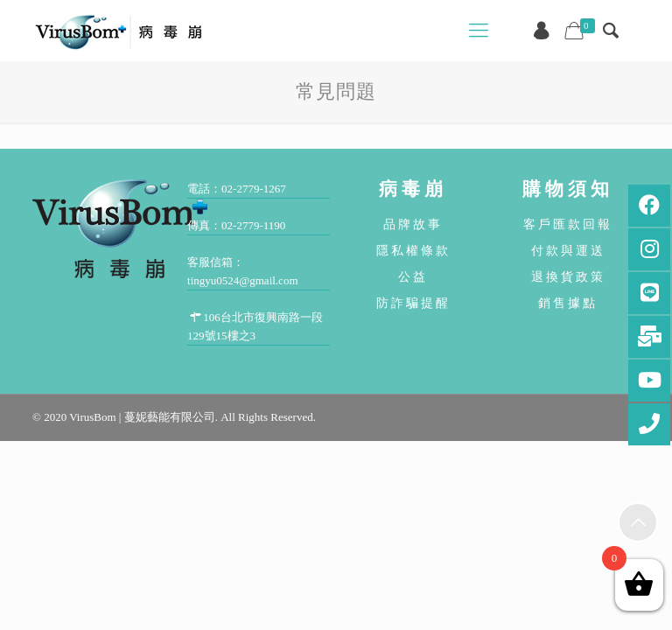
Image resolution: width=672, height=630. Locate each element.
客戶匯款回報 (568, 224)
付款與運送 (568, 250)
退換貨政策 (568, 276)
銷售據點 (568, 303)
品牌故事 (413, 224)
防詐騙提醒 (413, 303)
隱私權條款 (413, 250)
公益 (413, 276)
